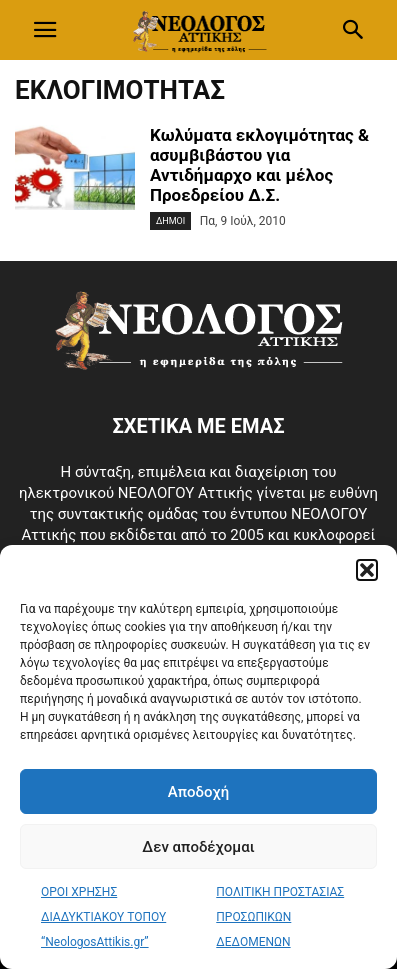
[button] (367, 570)
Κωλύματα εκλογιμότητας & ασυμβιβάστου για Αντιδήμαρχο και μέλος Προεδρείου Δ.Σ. (259, 165)
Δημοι (170, 221)
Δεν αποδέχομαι (198, 847)
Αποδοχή (198, 792)
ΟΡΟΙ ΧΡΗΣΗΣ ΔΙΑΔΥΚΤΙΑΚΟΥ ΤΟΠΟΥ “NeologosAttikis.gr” (103, 917)
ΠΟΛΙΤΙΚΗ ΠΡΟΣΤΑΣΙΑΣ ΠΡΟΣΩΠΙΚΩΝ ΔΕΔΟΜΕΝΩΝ (280, 917)
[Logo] (199, 365)
